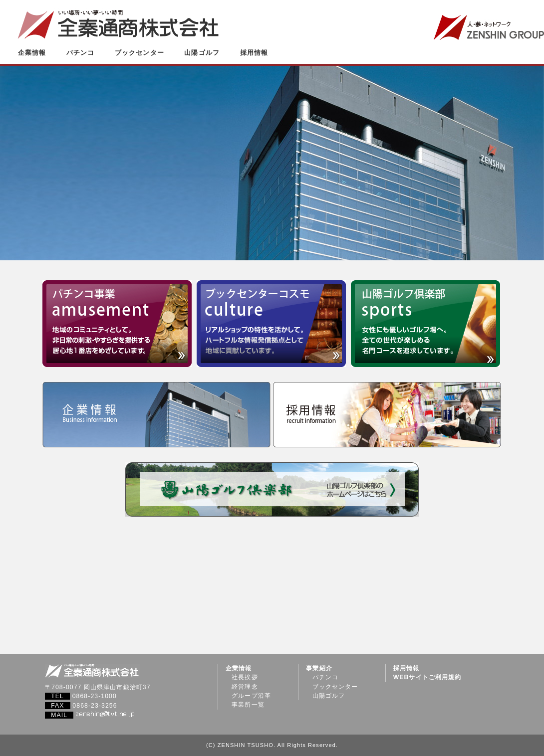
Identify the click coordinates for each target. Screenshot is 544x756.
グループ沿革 (251, 696)
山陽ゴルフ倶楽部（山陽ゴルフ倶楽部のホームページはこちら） (272, 489)
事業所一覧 (248, 705)
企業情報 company (156, 415)
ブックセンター (139, 53)
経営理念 (245, 687)
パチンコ (80, 53)
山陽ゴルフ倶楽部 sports (425, 324)
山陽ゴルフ (202, 53)
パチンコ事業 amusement (117, 324)
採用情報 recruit (387, 415)
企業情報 (32, 53)
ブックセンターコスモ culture (271, 324)
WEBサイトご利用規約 (427, 677)
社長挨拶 (245, 677)
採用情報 (254, 53)
